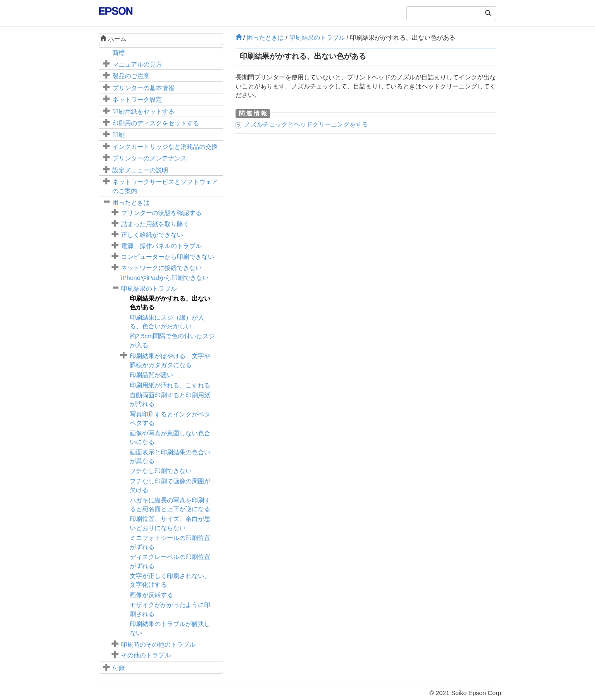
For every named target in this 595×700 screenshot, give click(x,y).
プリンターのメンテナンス (150, 158)
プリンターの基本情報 (143, 88)
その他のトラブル (146, 655)
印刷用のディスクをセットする (156, 123)
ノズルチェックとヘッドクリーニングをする (306, 124)
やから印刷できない (165, 278)
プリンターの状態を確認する (161, 213)
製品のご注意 (131, 76)
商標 (119, 53)
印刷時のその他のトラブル (158, 644)
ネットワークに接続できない (161, 268)
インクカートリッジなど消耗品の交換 (165, 147)
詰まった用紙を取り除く (155, 224)
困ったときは (131, 202)
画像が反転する (151, 595)
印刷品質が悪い (151, 375)
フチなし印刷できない (161, 471)
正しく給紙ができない (152, 235)
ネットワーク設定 (137, 99)
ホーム (113, 39)
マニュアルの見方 (137, 64)
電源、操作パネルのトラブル (161, 246)
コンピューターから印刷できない (168, 257)
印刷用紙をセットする (143, 111)
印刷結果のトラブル (149, 288)
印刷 (119, 135)
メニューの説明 (140, 170)
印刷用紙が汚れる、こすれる (170, 385)
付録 (119, 668)
